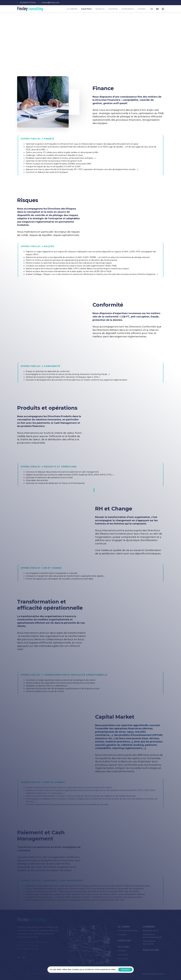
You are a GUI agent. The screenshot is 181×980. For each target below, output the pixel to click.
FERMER (125, 970)
